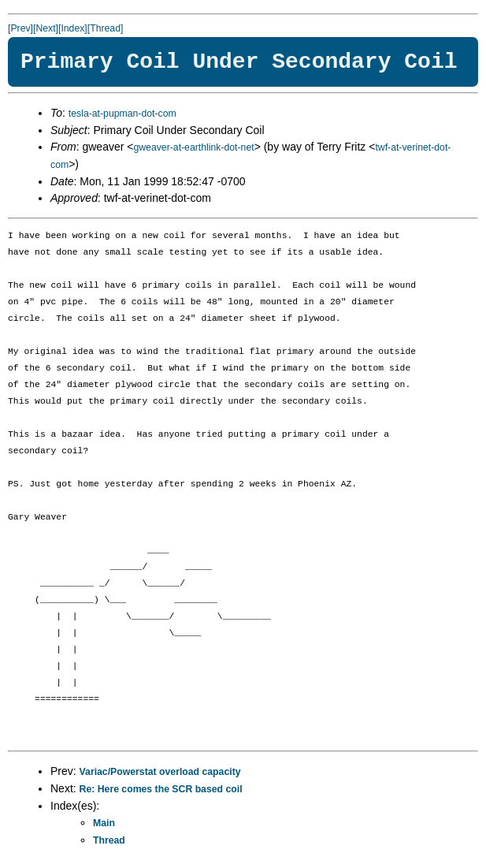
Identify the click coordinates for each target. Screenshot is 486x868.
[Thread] (106, 28)
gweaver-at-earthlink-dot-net (193, 147)
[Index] (73, 28)
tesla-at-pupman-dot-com (122, 114)
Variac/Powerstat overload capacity (160, 772)
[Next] (46, 28)
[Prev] (20, 28)
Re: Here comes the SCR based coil (161, 789)
